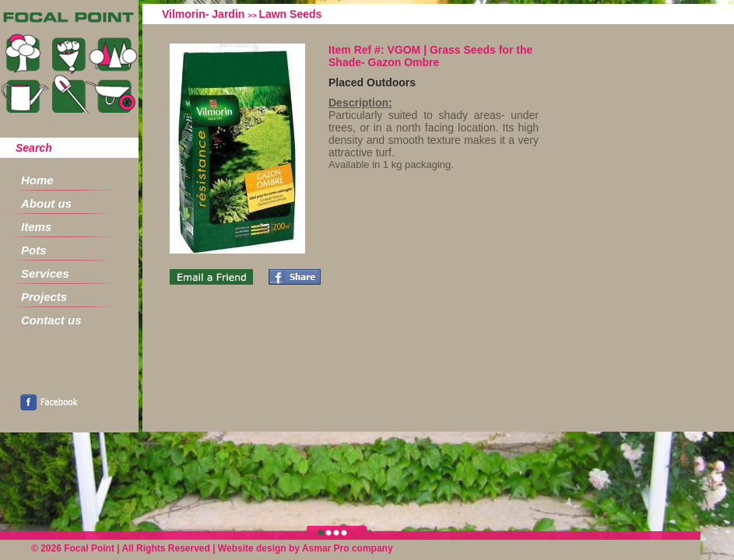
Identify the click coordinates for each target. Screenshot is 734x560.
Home (37, 180)
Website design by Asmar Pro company (306, 548)
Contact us (51, 320)
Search (34, 148)
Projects (44, 297)
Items (36, 227)
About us (46, 203)
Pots (34, 250)
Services (45, 273)
